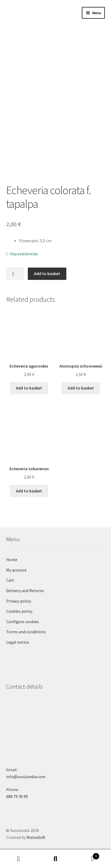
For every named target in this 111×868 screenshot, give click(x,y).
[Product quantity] (15, 274)
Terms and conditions (26, 632)
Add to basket (47, 273)
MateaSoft (36, 837)
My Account (18, 859)
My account (16, 570)
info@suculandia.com (26, 777)
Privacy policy (19, 601)
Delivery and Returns (25, 591)
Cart (10, 580)
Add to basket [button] (29, 388)
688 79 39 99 (17, 796)
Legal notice (18, 642)
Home (12, 560)
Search (55, 859)
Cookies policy (19, 611)
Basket (87, 855)
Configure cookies (23, 622)
